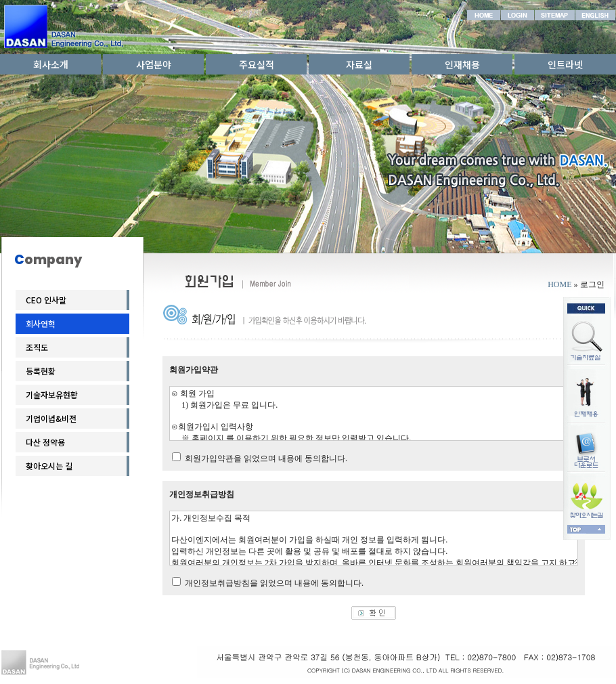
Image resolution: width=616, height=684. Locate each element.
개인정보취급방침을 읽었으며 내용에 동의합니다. (274, 583)
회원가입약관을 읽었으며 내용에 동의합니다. (266, 458)
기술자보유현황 (52, 394)
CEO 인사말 (46, 300)
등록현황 (41, 371)
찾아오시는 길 (49, 466)
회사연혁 (41, 323)
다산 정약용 (45, 442)
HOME (559, 284)
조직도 (37, 347)
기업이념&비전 (51, 418)
